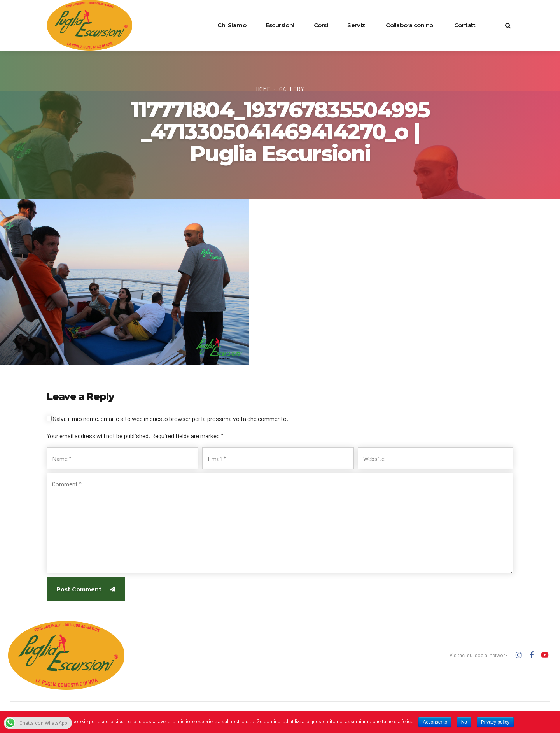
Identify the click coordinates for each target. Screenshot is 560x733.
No (464, 722)
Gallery (292, 89)
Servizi (357, 25)
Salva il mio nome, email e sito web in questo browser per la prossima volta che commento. (171, 418)
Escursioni (280, 25)
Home (263, 89)
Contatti (465, 25)
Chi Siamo (232, 25)
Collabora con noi (410, 25)
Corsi (321, 25)
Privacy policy (495, 722)
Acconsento (435, 722)
